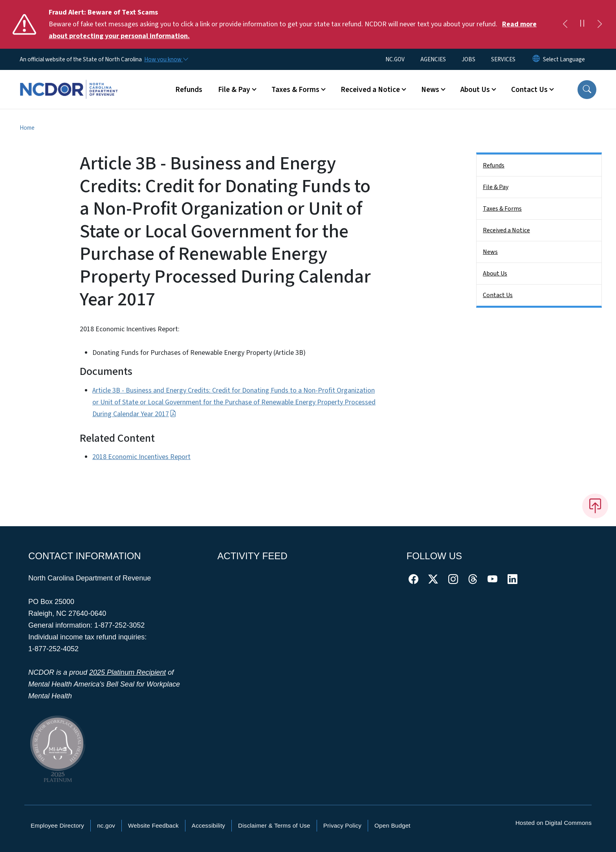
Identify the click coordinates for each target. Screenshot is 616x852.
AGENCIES (433, 59)
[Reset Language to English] (536, 59)
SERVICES (503, 59)
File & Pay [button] (234, 90)
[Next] (599, 24)
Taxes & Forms (502, 209)
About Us (495, 274)
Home (27, 128)
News (490, 252)
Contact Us (498, 295)
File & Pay (496, 187)
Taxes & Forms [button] (295, 90)
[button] (587, 90)
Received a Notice (506, 230)
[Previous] (565, 24)
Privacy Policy (342, 825)
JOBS (468, 59)
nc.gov (106, 825)
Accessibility (208, 825)
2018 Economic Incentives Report (141, 457)
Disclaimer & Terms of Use (274, 825)
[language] (564, 59)
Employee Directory (57, 825)
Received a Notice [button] (370, 90)
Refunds (189, 90)
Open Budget (392, 825)
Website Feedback (153, 825)
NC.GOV (395, 59)
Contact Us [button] (529, 90)
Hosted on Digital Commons (554, 823)
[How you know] (166, 59)
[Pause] (582, 24)
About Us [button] (475, 90)
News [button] (430, 90)
